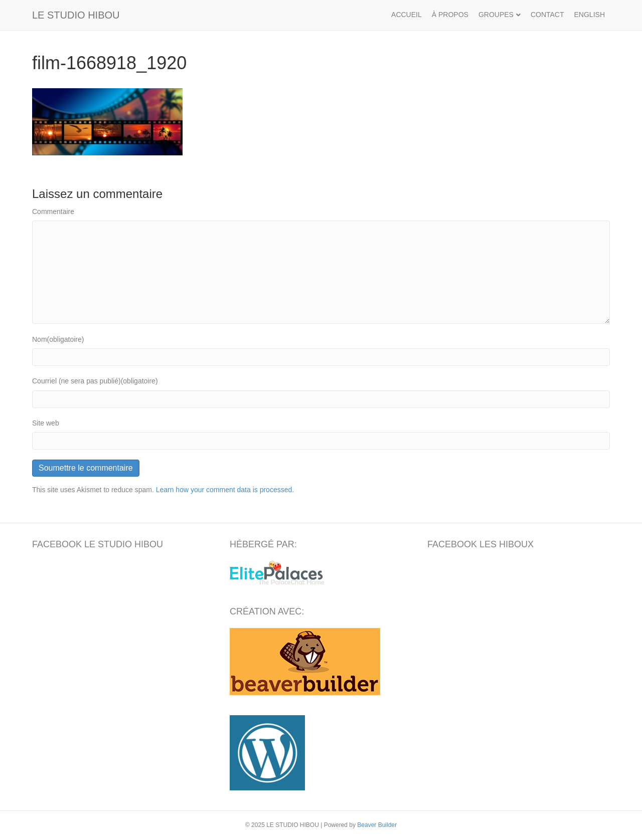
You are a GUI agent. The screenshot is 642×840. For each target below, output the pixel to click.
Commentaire (53, 212)
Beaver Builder (377, 825)
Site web (46, 423)
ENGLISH (590, 15)
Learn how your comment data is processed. (225, 490)
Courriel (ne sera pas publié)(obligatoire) (95, 381)
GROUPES (496, 15)
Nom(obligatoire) (58, 339)
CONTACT (547, 15)
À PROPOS (450, 15)
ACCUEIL (407, 15)
